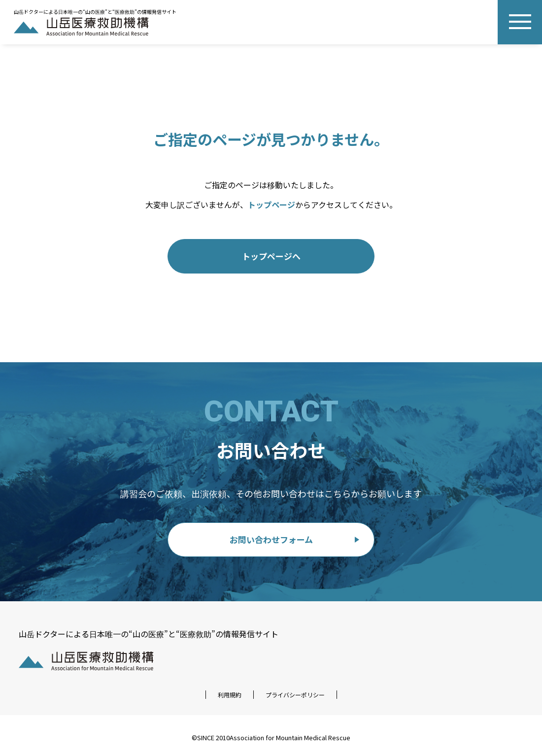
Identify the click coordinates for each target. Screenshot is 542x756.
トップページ (271, 205)
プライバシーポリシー (295, 695)
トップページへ (271, 256)
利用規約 (230, 695)
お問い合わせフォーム (271, 539)
